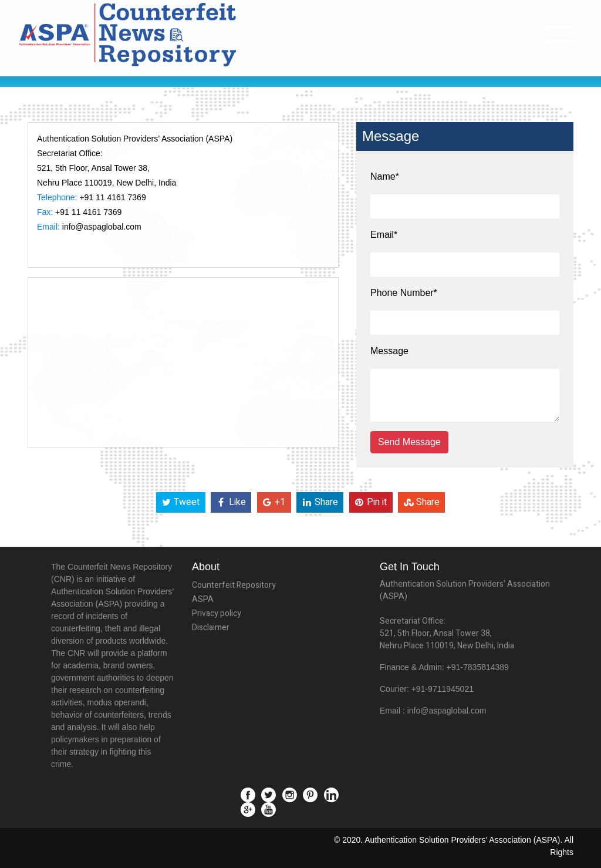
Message (389, 351)
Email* (384, 235)
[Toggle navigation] (560, 35)
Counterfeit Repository (234, 585)
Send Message (409, 442)
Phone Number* (404, 293)
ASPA (203, 599)
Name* (385, 176)
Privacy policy (217, 613)
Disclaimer (211, 628)
